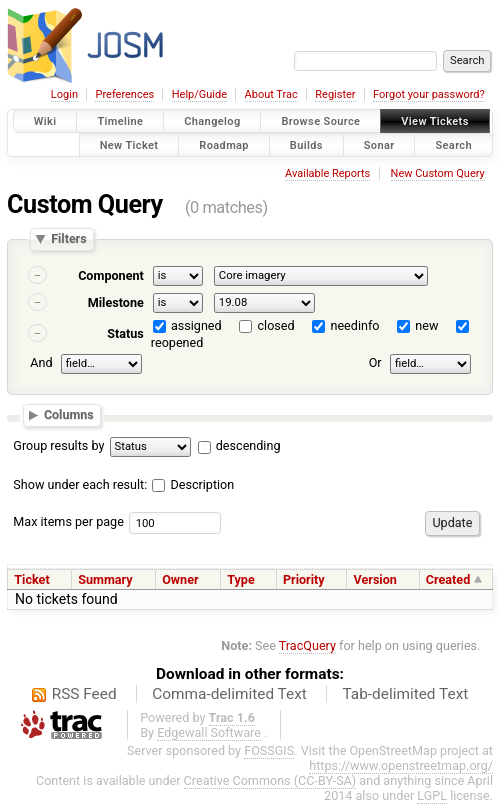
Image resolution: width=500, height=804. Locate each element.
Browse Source (320, 121)
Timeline (120, 121)
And (41, 363)
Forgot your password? (429, 94)
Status (125, 333)
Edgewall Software (209, 732)
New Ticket (129, 144)
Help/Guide (199, 94)
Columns (69, 414)
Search (453, 144)
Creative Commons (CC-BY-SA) (270, 780)
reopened (177, 342)
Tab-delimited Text (405, 694)
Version (375, 579)
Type (241, 579)
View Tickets (434, 121)
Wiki (45, 121)
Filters (68, 239)
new (426, 325)
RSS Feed (84, 694)
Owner (180, 579)
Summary (105, 579)
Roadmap (224, 144)
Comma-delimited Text (229, 694)
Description (193, 484)
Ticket (31, 579)
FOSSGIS (269, 750)
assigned (196, 325)
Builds (306, 144)
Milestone (116, 302)
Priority (304, 579)
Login (64, 94)
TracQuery (307, 645)
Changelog (212, 121)
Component (111, 275)
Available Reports (327, 173)
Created (448, 579)
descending (248, 445)
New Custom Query (438, 173)
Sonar (379, 144)
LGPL (432, 795)
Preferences (124, 94)
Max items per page (68, 521)
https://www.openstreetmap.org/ (401, 765)
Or (375, 363)
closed (276, 325)
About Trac (271, 94)
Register (335, 94)
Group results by (58, 445)
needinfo (354, 325)
